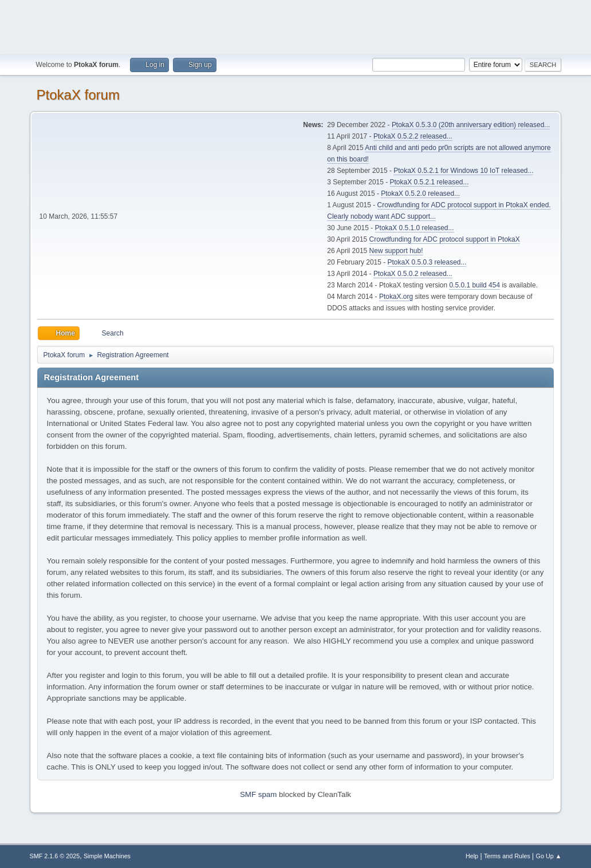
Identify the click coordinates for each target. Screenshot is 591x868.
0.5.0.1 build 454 (474, 285)
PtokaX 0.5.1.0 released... (415, 228)
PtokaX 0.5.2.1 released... (430, 182)
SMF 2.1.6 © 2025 (55, 856)
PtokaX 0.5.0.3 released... (427, 262)
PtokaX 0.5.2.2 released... (413, 136)
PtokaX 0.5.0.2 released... (413, 274)
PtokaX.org (396, 297)
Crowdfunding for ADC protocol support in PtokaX (445, 239)
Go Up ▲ (549, 856)
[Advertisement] (295, 26)
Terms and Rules (507, 856)
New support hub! (396, 251)
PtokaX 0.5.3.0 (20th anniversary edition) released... (471, 125)
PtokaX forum (78, 95)
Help (472, 856)
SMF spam (258, 794)
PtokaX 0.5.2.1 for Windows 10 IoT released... (463, 171)
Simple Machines (107, 856)
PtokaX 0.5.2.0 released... (420, 194)
